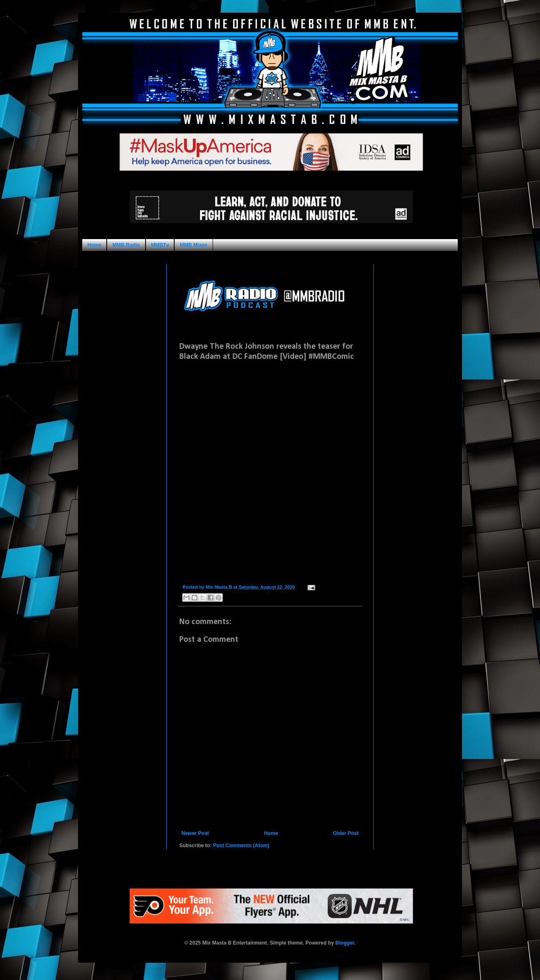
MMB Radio (126, 245)
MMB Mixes (193, 245)
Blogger (345, 943)
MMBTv (160, 245)
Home (94, 245)
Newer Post (195, 833)
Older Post (346, 833)
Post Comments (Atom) (241, 845)
